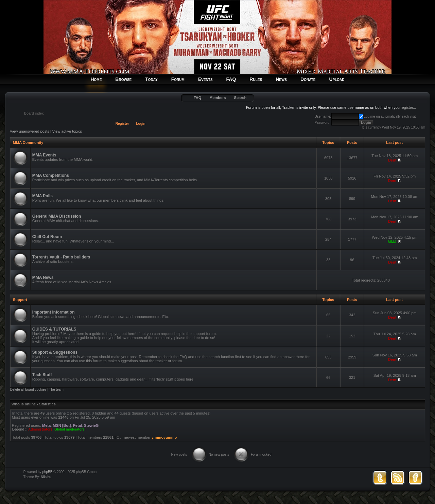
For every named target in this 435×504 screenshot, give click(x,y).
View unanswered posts (30, 131)
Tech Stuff (42, 375)
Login (141, 124)
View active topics (67, 131)
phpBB (47, 472)
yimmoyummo (164, 437)
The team (56, 390)
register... (408, 107)
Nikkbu (46, 477)
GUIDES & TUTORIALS (54, 329)
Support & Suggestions (55, 352)
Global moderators (69, 429)
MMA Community (28, 142)
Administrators (40, 429)
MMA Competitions (51, 175)
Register (122, 124)
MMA (392, 242)
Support (20, 300)
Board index (34, 113)
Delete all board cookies (28, 390)
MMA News (43, 278)
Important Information (54, 312)
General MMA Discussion (57, 216)
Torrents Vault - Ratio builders (61, 257)
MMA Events (44, 155)
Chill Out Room (47, 237)
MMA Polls (42, 196)
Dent (392, 160)
